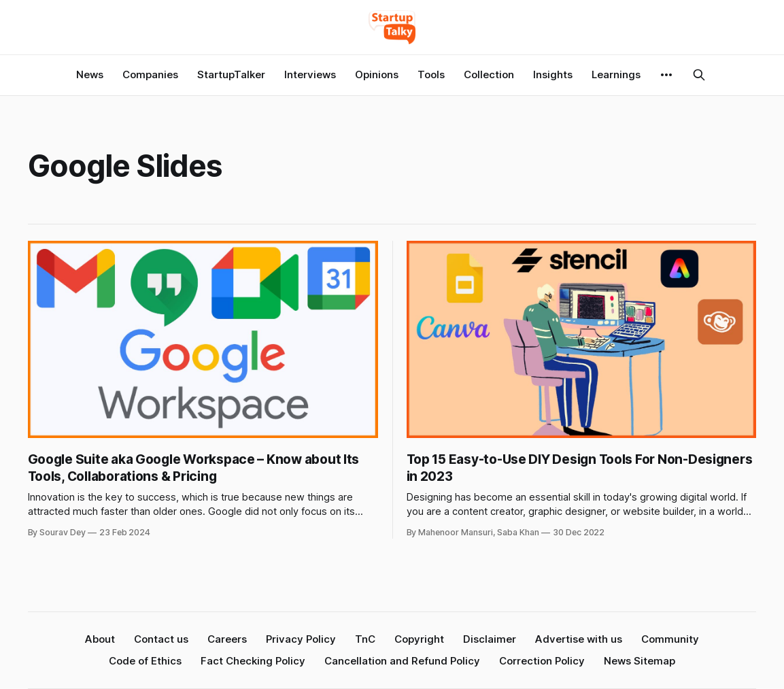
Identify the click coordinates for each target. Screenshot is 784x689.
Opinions (377, 74)
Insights (553, 74)
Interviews (310, 74)
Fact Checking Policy (253, 661)
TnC (365, 639)
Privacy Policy (301, 639)
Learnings (616, 74)
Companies (150, 74)
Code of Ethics (145, 661)
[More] (666, 75)
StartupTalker (231, 74)
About (100, 639)
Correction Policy (542, 661)
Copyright (419, 639)
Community (670, 639)
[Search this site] (699, 75)
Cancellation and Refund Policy (402, 661)
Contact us (161, 639)
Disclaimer (490, 639)
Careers (227, 639)
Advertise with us (579, 639)
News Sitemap (640, 661)
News (90, 74)
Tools (431, 74)
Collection (489, 74)
